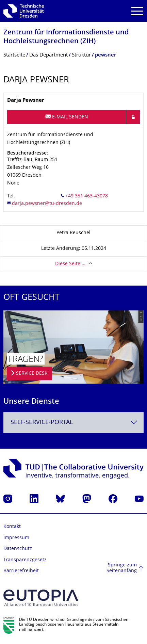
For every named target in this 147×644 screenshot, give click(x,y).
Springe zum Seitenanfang (122, 568)
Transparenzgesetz (25, 560)
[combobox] (73, 423)
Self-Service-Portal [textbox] (42, 423)
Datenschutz (18, 549)
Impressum (16, 538)
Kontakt (12, 527)
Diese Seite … (70, 264)
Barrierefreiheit (21, 571)
